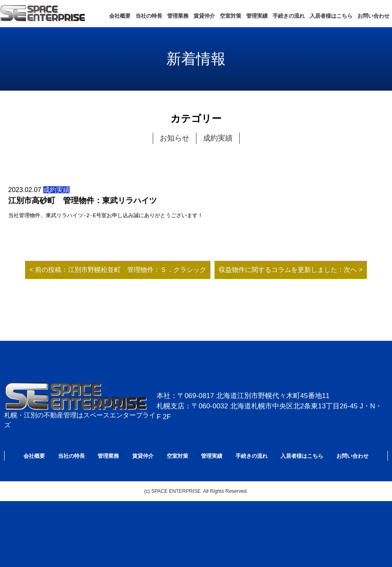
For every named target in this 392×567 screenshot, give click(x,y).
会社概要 (120, 16)
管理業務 (178, 16)
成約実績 (218, 138)
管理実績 (257, 16)
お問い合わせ (373, 16)
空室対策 (231, 16)
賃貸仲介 (204, 16)
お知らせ (175, 138)
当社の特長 (149, 16)
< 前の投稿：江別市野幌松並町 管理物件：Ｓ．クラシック (118, 270)
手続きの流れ (289, 16)
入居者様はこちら (331, 16)
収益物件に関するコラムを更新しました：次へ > (291, 270)
